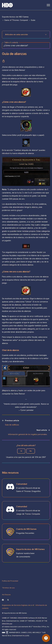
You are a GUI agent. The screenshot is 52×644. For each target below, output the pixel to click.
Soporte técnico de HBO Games (15, 17)
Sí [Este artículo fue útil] (21, 451)
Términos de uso (8, 588)
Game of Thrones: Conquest (16, 20)
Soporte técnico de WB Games (30, 549)
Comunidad (22, 484)
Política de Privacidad (10, 581)
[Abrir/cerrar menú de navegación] (48, 5)
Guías (33, 20)
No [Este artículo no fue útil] (31, 451)
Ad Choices (6, 595)
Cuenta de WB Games (26, 529)
